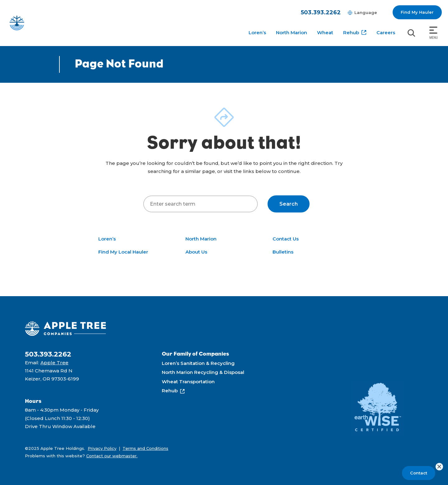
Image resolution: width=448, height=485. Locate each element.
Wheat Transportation (188, 382)
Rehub (351, 33)
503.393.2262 (321, 12)
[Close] (439, 467)
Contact (419, 473)
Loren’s (257, 33)
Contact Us (286, 239)
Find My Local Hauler (123, 252)
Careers (386, 33)
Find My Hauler (417, 12)
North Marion (292, 33)
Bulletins (283, 252)
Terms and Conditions (145, 448)
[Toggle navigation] (434, 33)
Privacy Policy (102, 448)
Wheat (325, 33)
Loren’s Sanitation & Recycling (198, 363)
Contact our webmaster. (112, 456)
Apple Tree (54, 363)
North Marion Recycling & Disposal (203, 372)
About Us (196, 252)
